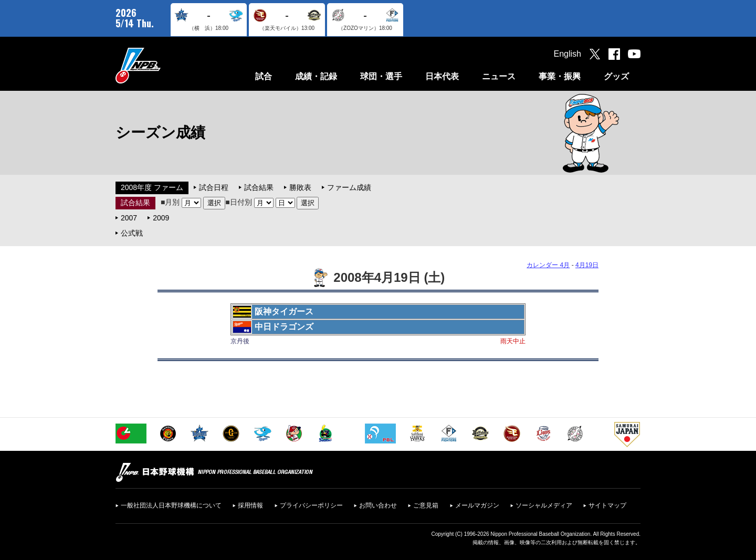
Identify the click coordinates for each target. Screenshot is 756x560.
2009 (161, 218)
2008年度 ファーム (152, 187)
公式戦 (132, 233)
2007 (129, 218)
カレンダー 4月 (548, 265)
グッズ (616, 76)
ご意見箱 (426, 505)
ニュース (499, 76)
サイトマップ (607, 505)
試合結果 (259, 187)
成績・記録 (316, 76)
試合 (264, 76)
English (568, 54)
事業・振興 (560, 76)
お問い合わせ (378, 505)
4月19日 (587, 265)
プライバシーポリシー (311, 505)
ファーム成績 (349, 187)
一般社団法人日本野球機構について (171, 505)
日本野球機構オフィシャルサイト (164, 65)
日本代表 (442, 76)
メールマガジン (477, 505)
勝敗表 (300, 187)
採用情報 (250, 505)
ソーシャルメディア (544, 505)
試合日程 (214, 187)
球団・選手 (381, 76)
